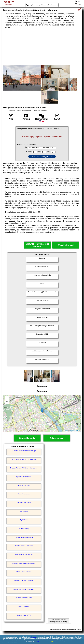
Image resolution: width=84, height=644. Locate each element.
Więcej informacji (66, 245)
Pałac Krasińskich (24, 494)
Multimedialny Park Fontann (24, 555)
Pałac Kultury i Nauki (24, 503)
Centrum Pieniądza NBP (24, 598)
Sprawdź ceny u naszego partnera (37, 245)
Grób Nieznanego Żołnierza (24, 546)
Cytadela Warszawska (24, 477)
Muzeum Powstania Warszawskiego (24, 451)
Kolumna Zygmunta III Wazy (24, 581)
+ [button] (7, 398)
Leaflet (66, 431)
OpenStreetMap (75, 431)
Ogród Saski (24, 520)
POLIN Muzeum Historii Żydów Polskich (24, 459)
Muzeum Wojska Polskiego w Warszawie (24, 468)
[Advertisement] (42, 47)
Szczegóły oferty (27, 438)
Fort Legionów (24, 511)
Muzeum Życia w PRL (24, 615)
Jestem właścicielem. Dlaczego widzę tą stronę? (58, 621)
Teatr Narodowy (24, 529)
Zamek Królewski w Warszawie (24, 589)
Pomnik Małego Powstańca (24, 537)
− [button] (7, 402)
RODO (37, 641)
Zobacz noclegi (57, 438)
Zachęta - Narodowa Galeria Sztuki (24, 563)
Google (34, 637)
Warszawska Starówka (24, 572)
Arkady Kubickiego (24, 607)
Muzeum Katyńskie (24, 485)
